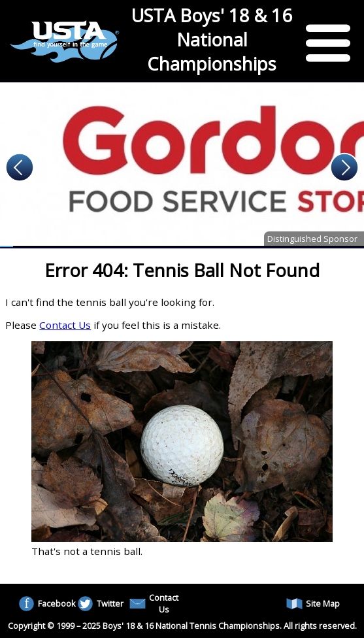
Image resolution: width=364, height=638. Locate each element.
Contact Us (65, 325)
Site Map (313, 604)
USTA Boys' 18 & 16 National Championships (212, 40)
